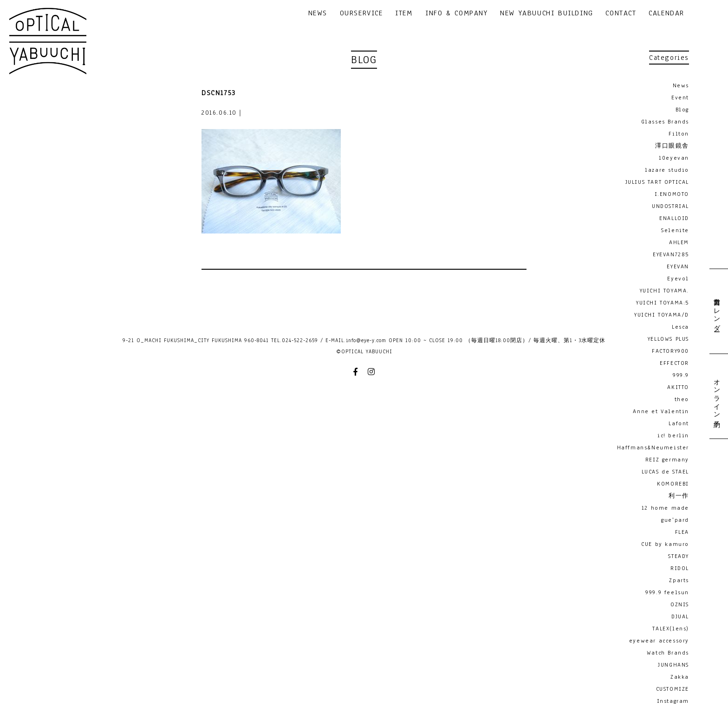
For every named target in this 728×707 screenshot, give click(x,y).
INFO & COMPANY (456, 14)
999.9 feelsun (667, 592)
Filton (679, 134)
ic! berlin (673, 435)
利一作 (679, 496)
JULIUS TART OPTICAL (657, 182)
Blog (682, 110)
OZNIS (680, 604)
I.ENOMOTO (672, 194)
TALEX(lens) (671, 629)
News (681, 85)
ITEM (404, 14)
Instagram (673, 701)
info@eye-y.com (366, 340)
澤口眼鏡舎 (672, 146)
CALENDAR (666, 14)
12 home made (665, 508)
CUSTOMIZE (673, 689)
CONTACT (621, 14)
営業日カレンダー (716, 311)
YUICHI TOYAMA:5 (663, 303)
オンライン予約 (716, 396)
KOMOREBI (673, 484)
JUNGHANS (673, 665)
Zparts (679, 580)
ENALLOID (674, 218)
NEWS (318, 14)
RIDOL (680, 568)
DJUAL (680, 616)
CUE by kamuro (665, 544)
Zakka (680, 677)
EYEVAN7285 (671, 254)
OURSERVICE (361, 14)
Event (680, 97)
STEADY (679, 556)
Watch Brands (668, 653)
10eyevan (674, 158)
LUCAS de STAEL (665, 472)
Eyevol (678, 279)
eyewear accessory (659, 641)
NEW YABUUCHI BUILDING (547, 14)
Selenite (675, 230)
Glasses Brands (665, 122)
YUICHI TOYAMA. (664, 291)
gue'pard (675, 520)
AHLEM (679, 242)
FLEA (682, 532)
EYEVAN (678, 266)
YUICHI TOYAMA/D (662, 315)
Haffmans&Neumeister (653, 448)
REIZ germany (667, 460)
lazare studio (667, 170)
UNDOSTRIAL (670, 206)
